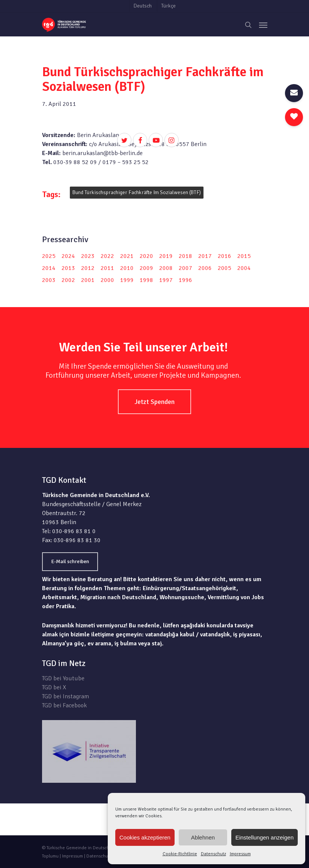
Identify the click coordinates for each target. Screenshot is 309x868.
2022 (107, 256)
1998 (146, 280)
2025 (49, 256)
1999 (127, 280)
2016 (225, 256)
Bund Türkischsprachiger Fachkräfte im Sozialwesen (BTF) (137, 192)
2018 (185, 256)
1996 (185, 280)
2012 (88, 268)
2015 (244, 256)
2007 (185, 268)
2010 (127, 268)
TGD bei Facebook (64, 705)
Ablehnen (203, 837)
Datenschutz (213, 854)
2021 (127, 256)
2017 (205, 256)
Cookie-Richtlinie (180, 854)
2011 (107, 268)
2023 (88, 256)
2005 (225, 268)
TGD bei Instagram (66, 696)
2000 (107, 280)
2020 (146, 256)
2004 (244, 268)
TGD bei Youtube (63, 678)
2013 (68, 268)
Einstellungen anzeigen (265, 837)
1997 (166, 280)
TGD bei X (54, 687)
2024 (68, 256)
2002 (68, 280)
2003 (49, 280)
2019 (166, 256)
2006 (205, 268)
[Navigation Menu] (263, 25)
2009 (146, 268)
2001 (88, 280)
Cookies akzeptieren (145, 837)
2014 (49, 268)
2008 (166, 268)
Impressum (240, 854)
